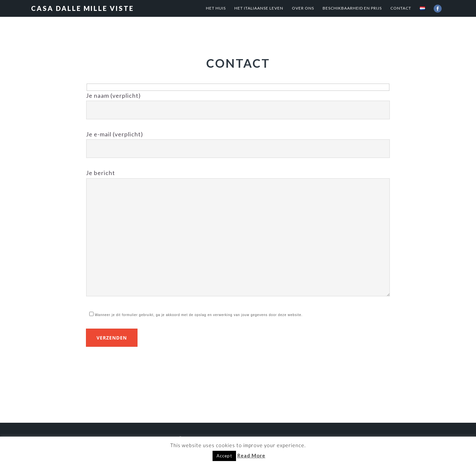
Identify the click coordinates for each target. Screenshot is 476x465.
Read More (251, 455)
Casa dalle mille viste (82, 8)
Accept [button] (224, 456)
